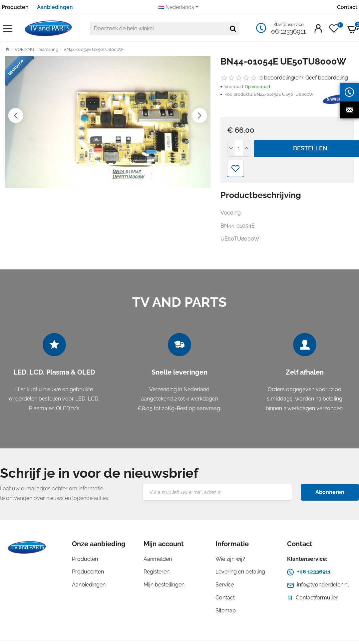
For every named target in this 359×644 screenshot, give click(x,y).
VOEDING (24, 49)
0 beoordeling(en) (281, 78)
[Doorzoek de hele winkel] (233, 28)
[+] (246, 148)
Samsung (49, 49)
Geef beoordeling (327, 78)
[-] (231, 148)
